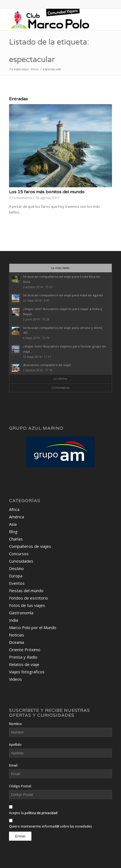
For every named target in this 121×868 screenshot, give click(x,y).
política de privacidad (41, 813)
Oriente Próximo (25, 650)
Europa (16, 576)
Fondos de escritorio (29, 598)
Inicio (35, 69)
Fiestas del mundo (26, 591)
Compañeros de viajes (30, 546)
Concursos (19, 554)
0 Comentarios (21, 198)
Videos (15, 679)
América (17, 517)
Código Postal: (20, 786)
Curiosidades (21, 561)
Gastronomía (21, 613)
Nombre (15, 724)
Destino (16, 568)
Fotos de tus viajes (27, 605)
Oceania (17, 642)
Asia (13, 524)
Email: (14, 765)
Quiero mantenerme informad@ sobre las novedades (51, 826)
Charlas (16, 539)
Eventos (17, 583)
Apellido (15, 745)
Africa (14, 509)
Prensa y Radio (23, 657)
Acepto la (33, 813)
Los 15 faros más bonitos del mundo (47, 192)
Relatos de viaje (24, 664)
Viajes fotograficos (27, 672)
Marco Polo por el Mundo (33, 627)
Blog (13, 531)
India (14, 620)
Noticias (17, 635)
